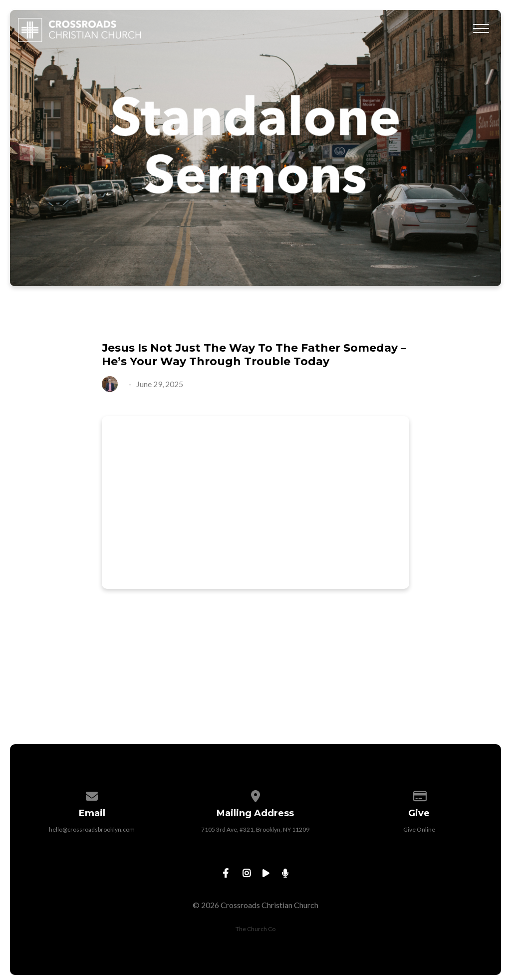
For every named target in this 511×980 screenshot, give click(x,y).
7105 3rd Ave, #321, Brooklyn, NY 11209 (255, 829)
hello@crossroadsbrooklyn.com (92, 829)
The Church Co (255, 929)
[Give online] (419, 794)
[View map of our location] (255, 794)
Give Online (419, 829)
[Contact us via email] (92, 794)
